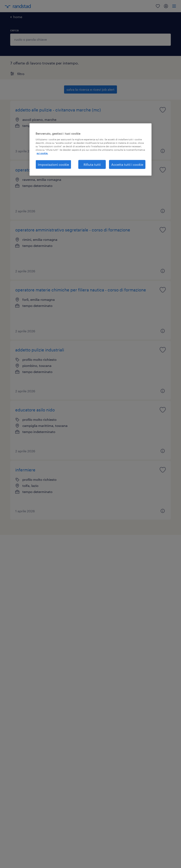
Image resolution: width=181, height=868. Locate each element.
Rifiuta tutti (92, 164)
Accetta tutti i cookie (127, 164)
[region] (90, 150)
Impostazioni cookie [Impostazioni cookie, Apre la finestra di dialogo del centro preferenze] (53, 164)
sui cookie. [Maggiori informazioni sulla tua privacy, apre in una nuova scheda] (42, 153)
